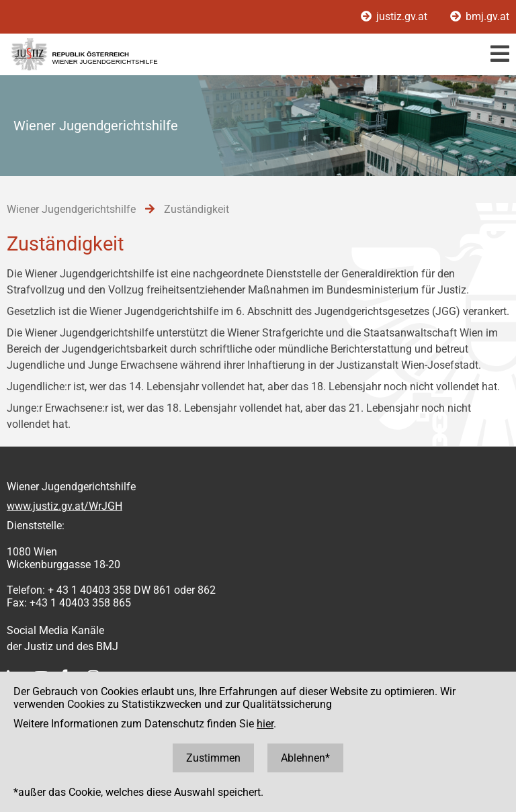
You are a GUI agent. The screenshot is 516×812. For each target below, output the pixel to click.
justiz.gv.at (395, 16)
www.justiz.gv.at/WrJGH (64, 506)
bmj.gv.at (480, 16)
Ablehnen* (305, 758)
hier (265, 724)
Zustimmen (213, 758)
